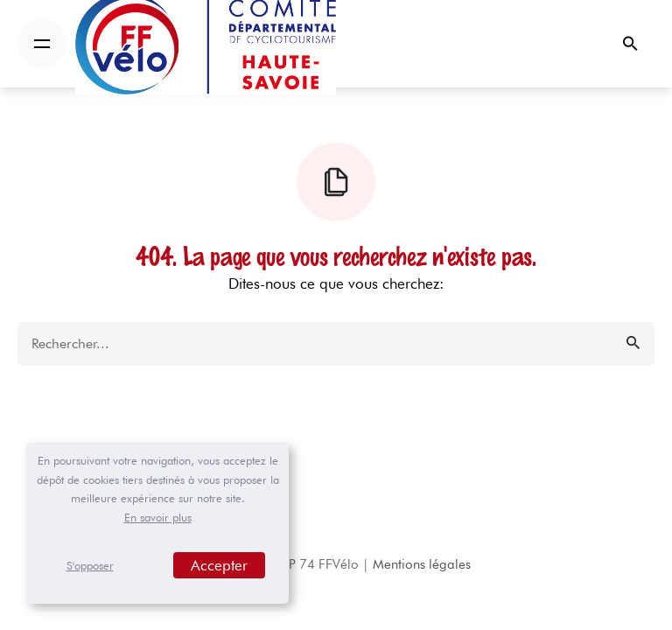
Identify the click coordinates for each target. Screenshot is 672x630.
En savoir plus (158, 517)
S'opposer (90, 565)
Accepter (219, 565)
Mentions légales (422, 564)
